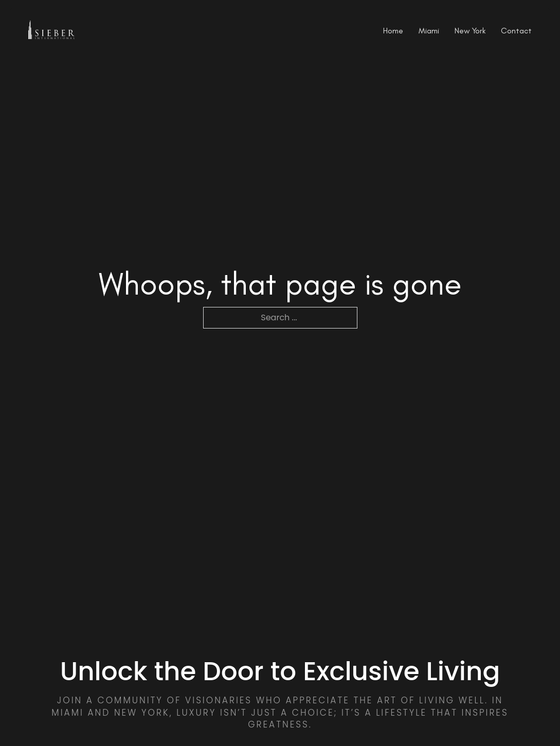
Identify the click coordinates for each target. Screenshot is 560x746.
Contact (516, 31)
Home (393, 31)
